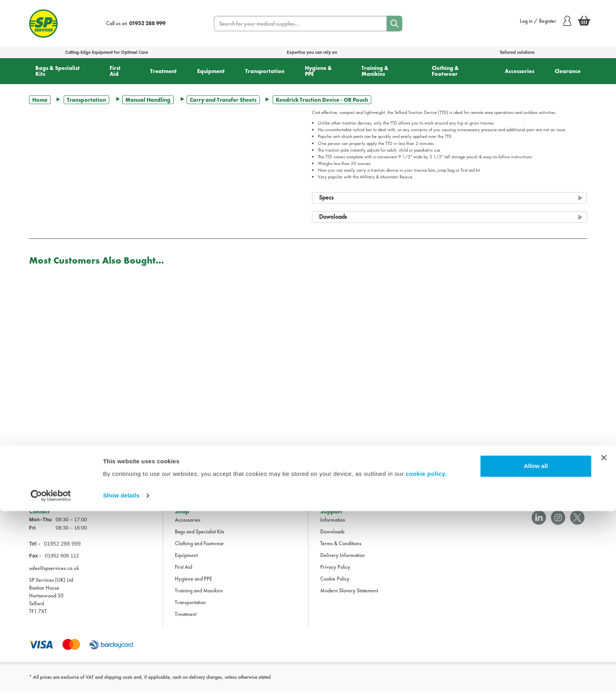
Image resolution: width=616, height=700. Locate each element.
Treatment (163, 71)
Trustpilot (38, 477)
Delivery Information (343, 562)
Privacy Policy (335, 574)
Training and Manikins (199, 597)
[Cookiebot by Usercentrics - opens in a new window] (51, 685)
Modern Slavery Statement (349, 597)
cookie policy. (426, 663)
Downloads (332, 539)
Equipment (211, 71)
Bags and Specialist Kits (200, 539)
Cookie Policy (335, 586)
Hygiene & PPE (318, 71)
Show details (121, 684)
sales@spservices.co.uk (54, 575)
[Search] (394, 24)
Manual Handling (148, 100)
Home (40, 100)
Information (333, 527)
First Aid (115, 71)
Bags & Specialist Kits (58, 71)
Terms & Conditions (341, 550)
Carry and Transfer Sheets (223, 100)
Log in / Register (545, 21)
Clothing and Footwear (199, 550)
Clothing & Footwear (445, 71)
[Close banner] (604, 647)
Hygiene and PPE (193, 586)
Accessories (520, 71)
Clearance (568, 71)
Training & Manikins (375, 71)
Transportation (265, 71)
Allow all (536, 655)
